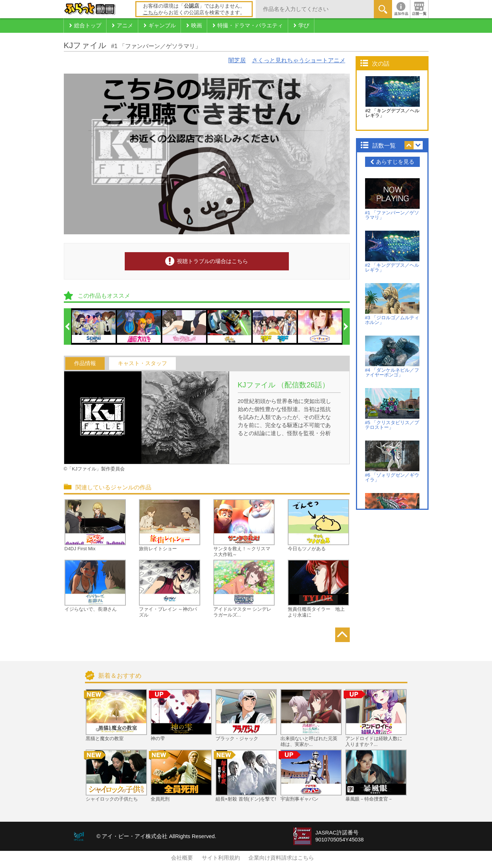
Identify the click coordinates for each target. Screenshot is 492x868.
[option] (94, 327)
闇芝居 (237, 60)
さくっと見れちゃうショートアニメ (299, 60)
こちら (151, 12)
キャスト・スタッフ (142, 363)
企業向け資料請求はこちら (281, 858)
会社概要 (182, 858)
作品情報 (85, 363)
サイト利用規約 (221, 858)
